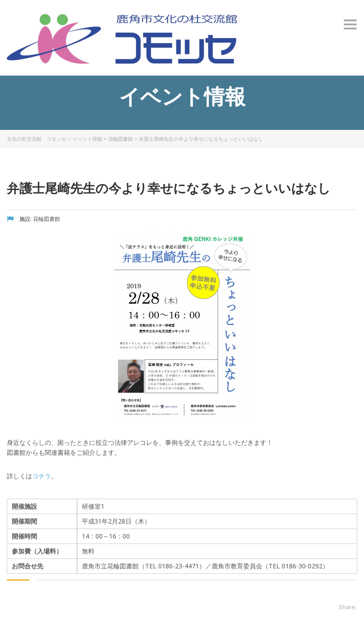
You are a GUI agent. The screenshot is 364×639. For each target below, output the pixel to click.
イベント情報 (87, 139)
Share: (347, 607)
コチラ (42, 476)
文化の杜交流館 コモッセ (37, 139)
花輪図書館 (121, 139)
